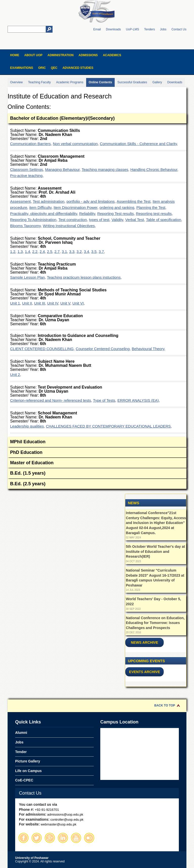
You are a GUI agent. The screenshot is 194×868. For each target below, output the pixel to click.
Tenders (150, 29)
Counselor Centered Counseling (103, 349)
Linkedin (63, 838)
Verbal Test (135, 220)
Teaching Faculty (39, 82)
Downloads (113, 29)
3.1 (64, 251)
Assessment (20, 201)
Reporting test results (154, 214)
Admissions (88, 55)
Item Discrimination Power (75, 207)
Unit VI (78, 303)
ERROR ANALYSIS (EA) (138, 400)
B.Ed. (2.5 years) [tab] (97, 484)
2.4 (42, 251)
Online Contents (100, 82)
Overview (16, 82)
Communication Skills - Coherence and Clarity (138, 144)
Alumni (21, 733)
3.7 (101, 251)
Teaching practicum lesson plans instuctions (84, 277)
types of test (99, 220)
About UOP (33, 55)
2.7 (57, 251)
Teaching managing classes (105, 169)
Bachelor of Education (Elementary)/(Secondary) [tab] (97, 119)
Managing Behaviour (62, 169)
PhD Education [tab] (97, 453)
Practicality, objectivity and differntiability (44, 214)
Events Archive (144, 672)
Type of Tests (104, 400)
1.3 (20, 251)
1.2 (13, 251)
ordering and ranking (117, 207)
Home (15, 55)
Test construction (73, 220)
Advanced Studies (78, 68)
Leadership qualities (27, 426)
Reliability (87, 214)
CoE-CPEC (24, 780)
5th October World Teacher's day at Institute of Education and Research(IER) (155, 551)
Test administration (49, 201)
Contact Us (179, 29)
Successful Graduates (132, 82)
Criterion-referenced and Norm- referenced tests (51, 400)
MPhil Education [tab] (97, 442)
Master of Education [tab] (97, 463)
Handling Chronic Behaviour (154, 169)
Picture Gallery (28, 761)
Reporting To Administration (33, 220)
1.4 (27, 251)
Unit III (40, 303)
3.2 (79, 251)
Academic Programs (70, 82)
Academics (112, 55)
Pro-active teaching (26, 176)
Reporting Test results (116, 214)
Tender (21, 752)
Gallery (157, 82)
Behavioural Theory (148, 349)
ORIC (42, 68)
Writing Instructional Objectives (69, 226)
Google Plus (50, 838)
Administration (60, 55)
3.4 (87, 251)
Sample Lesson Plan (28, 277)
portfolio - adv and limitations (91, 201)
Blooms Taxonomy (25, 226)
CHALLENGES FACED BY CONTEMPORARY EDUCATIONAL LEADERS (108, 426)
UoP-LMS (133, 29)
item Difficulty (40, 207)
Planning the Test (151, 207)
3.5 (94, 251)
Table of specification (164, 220)
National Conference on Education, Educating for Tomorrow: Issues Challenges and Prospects (155, 623)
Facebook (23, 838)
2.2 (35, 251)
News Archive (144, 642)
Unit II (27, 303)
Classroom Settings (27, 169)
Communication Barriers (30, 144)
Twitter (37, 838)
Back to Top (165, 705)
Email (97, 29)
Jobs (163, 29)
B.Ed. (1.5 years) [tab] (97, 473)
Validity (117, 220)
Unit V (65, 303)
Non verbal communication (75, 144)
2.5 (50, 251)
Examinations (22, 68)
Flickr (89, 838)
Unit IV (53, 303)
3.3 (72, 251)
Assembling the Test (134, 201)
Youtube (76, 838)
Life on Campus (28, 771)
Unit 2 (15, 375)
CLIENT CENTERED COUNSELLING (42, 349)
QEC (54, 68)
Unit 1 (15, 303)
